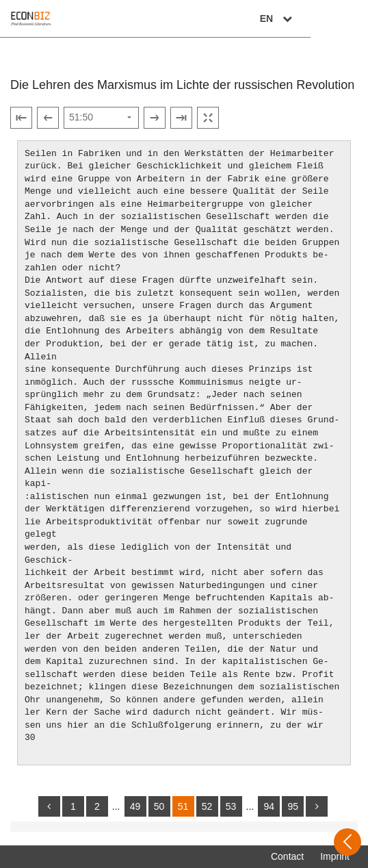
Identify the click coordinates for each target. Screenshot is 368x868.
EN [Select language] (335, 18)
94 (269, 806)
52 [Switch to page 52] (207, 806)
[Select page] (101, 118)
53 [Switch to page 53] (231, 806)
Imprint (335, 856)
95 (293, 806)
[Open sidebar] (347, 842)
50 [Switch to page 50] (159, 806)
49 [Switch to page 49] (135, 806)
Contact (287, 856)
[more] (317, 806)
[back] (49, 806)
